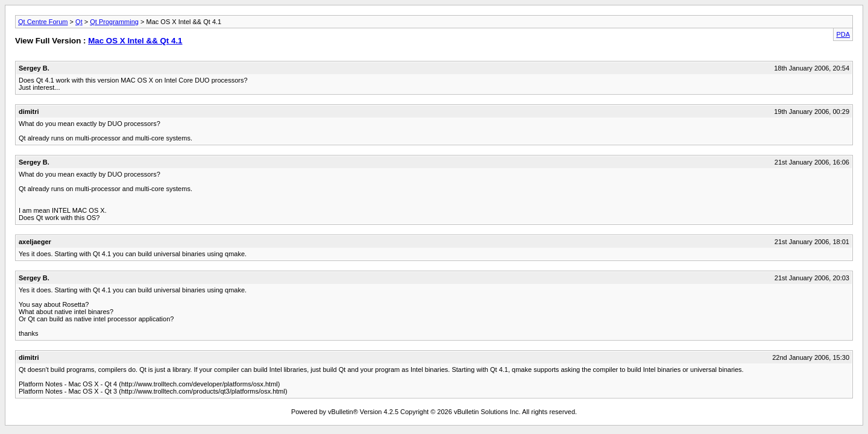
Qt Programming (114, 22)
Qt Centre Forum (43, 22)
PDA (843, 34)
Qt (79, 22)
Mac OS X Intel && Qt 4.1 (135, 41)
